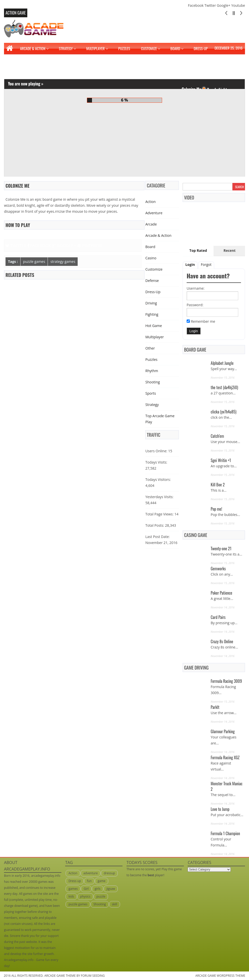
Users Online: (156, 451)
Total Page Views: (159, 514)
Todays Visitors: (158, 479)
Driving (225, 56)
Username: (196, 288)
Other (150, 348)
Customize (149, 48)
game (102, 881)
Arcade (151, 224)
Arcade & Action (33, 48)
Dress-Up (201, 48)
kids (71, 896)
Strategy (66, 48)
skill (115, 904)
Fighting (16, 68)
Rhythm (152, 371)
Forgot (206, 264)
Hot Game (154, 326)
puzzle (101, 896)
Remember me (203, 321)
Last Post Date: (157, 537)
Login (190, 264)
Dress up (75, 881)
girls (98, 889)
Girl (86, 889)
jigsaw (111, 889)
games (73, 889)
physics (85, 896)
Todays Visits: (156, 462)
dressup (109, 873)
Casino (151, 258)
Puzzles (124, 48)
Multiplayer (95, 48)
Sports (151, 393)
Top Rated (198, 250)
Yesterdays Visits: (159, 497)
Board (175, 48)
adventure (91, 873)
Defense (152, 281)
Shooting (153, 382)
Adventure (154, 213)
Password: (195, 305)
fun (89, 881)
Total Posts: (155, 525)
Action (150, 202)
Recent (229, 250)
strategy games (63, 261)
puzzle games (34, 261)
